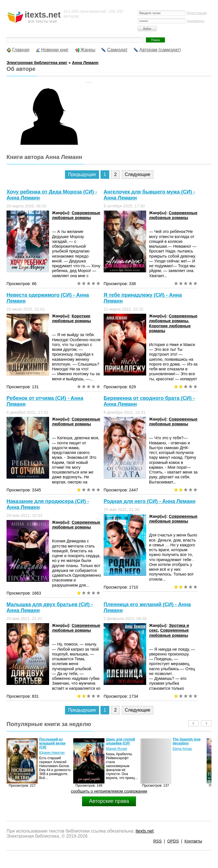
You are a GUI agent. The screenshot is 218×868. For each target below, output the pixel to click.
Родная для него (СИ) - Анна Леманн (150, 501)
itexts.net (145, 831)
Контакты (193, 841)
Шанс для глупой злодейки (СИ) (120, 741)
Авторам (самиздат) (160, 50)
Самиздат (117, 50)
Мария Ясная (116, 749)
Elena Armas (182, 749)
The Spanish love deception (187, 741)
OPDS (173, 841)
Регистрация (197, 13)
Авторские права (109, 801)
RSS (158, 841)
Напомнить (196, 21)
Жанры (88, 50)
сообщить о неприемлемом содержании (109, 791)
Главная (21, 50)
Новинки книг (55, 50)
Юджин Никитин (52, 753)
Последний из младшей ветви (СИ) (52, 743)
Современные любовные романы (76, 215)
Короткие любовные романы (72, 318)
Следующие (138, 174)
